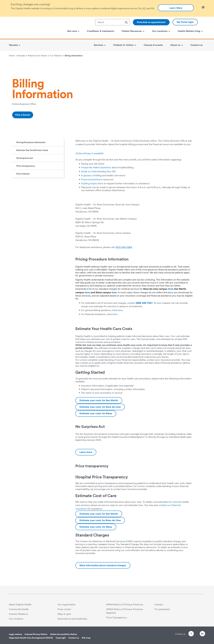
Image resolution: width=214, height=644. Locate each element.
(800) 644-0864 (123, 247)
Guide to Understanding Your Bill (98, 171)
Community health (19, 609)
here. (121, 310)
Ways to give (64, 614)
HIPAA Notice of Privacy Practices (125, 604)
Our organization (67, 604)
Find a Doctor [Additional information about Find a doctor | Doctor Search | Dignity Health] (23, 115)
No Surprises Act (25, 158)
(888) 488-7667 (144, 303)
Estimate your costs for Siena (96, 413)
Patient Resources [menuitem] (133, 31)
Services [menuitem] (100, 45)
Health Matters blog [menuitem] (190, 31)
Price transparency (26, 166)
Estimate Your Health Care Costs (32, 150)
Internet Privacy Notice (36, 634)
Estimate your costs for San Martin (99, 400)
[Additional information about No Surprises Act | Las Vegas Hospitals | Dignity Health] (86, 452)
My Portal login (185, 22)
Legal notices (15, 634)
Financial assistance (92, 179)
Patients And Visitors (38, 56)
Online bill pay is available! (89, 153)
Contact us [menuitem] (197, 45)
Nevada (22, 56)
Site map (86, 638)
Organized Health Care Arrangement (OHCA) (31, 638)
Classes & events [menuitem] (153, 45)
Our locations (16, 619)
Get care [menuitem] (73, 31)
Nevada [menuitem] (15, 45)
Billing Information (74, 56)
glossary (88, 175)
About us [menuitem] (177, 45)
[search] (127, 22)
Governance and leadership (72, 619)
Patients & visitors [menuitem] (125, 45)
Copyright (61, 638)
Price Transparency (117, 618)
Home (13, 56)
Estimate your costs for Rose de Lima (100, 407)
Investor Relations (18, 614)
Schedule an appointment (151, 22)
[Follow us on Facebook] (186, 634)
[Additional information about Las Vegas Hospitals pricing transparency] (103, 565)
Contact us (74, 638)
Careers (159, 604)
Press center (64, 609)
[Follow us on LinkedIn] (202, 634)
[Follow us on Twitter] (194, 632)
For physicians (162, 609)
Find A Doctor (23, 174)
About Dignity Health (20, 604)
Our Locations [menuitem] (161, 31)
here (170, 289)
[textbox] (113, 22)
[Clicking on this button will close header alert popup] (203, 7)
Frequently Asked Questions (96, 167)
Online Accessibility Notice (64, 634)
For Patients (57, 56)
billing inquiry (91, 183)
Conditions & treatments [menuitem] (101, 31)
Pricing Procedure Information (31, 142)
